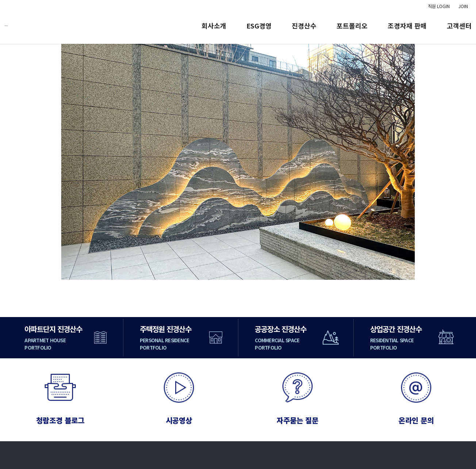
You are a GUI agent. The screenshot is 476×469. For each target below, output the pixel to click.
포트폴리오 (352, 26)
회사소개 (214, 26)
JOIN (463, 6)
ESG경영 (259, 26)
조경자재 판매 (407, 26)
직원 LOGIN (439, 6)
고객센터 (459, 26)
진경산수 (304, 26)
